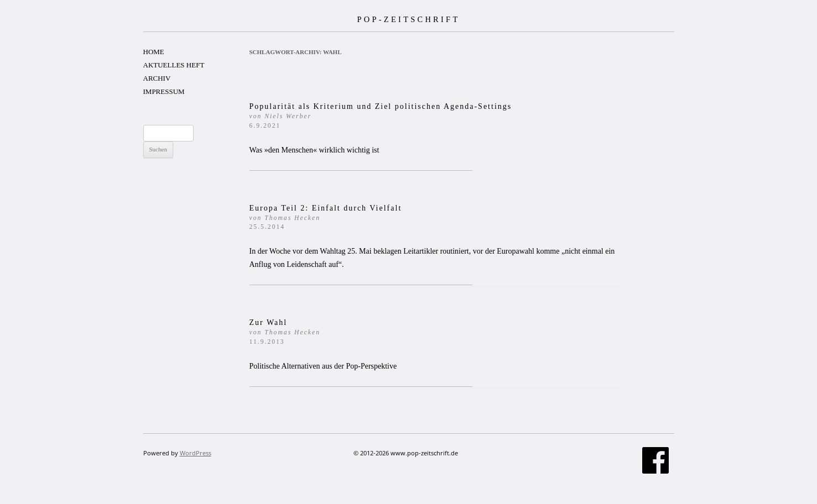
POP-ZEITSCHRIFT (408, 19)
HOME (154, 52)
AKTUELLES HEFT (174, 65)
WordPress (196, 453)
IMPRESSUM (164, 91)
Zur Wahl (285, 332)
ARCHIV (157, 78)
